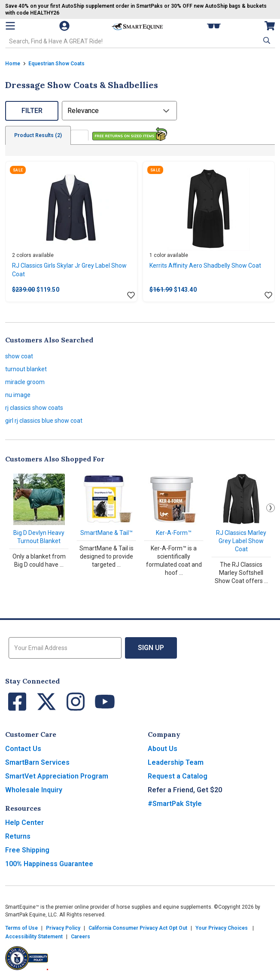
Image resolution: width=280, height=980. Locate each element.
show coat (19, 356)
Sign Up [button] (151, 648)
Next (271, 508)
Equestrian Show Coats (56, 64)
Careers (81, 937)
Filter (32, 111)
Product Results (38, 135)
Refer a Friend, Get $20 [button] (185, 790)
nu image (18, 395)
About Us (163, 749)
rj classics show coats (34, 408)
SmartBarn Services (37, 762)
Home (13, 64)
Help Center (24, 823)
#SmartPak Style (175, 804)
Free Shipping (27, 850)
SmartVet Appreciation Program (57, 776)
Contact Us (23, 749)
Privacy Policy (63, 928)
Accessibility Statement (34, 937)
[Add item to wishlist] (131, 296)
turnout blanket (26, 369)
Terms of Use (21, 928)
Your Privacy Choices (222, 928)
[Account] (65, 26)
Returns (18, 836)
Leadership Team (176, 762)
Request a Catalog (178, 776)
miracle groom (25, 382)
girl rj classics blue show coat (44, 421)
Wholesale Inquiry (34, 790)
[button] (266, 40)
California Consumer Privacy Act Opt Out (138, 928)
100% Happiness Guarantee (49, 864)
